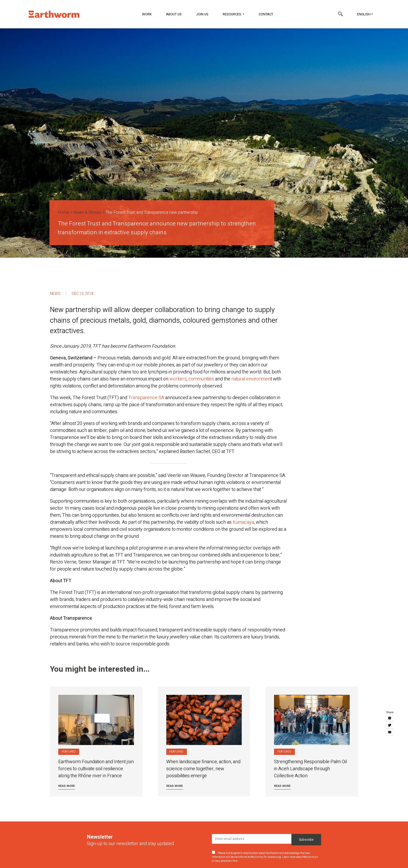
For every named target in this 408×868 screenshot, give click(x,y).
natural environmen (251, 379)
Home (63, 212)
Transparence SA (146, 398)
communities (201, 379)
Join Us (202, 14)
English (364, 14)
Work (147, 14)
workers (178, 379)
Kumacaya (243, 522)
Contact (266, 14)
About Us (174, 14)
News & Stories (87, 212)
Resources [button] (232, 14)
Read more (67, 786)
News (55, 294)
